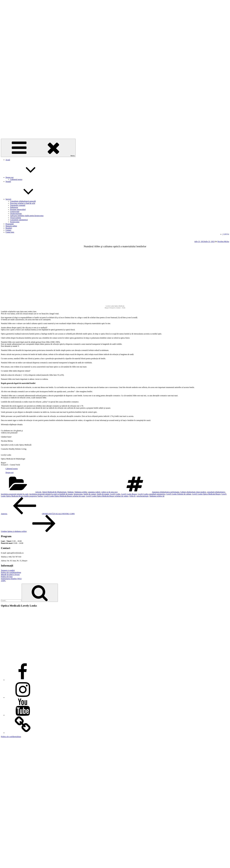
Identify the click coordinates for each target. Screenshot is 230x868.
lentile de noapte (103, 494)
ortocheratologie (142, 496)
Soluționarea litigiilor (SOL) (11, 579)
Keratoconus (15, 222)
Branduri (9, 228)
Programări (10, 224)
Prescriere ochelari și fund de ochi (23, 203)
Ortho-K (132, 496)
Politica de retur (7, 577)
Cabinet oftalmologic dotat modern (193, 492)
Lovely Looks (115, 494)
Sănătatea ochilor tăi (157, 496)
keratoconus (78, 494)
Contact (8, 230)
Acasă (8, 160)
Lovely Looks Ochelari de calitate (179, 494)
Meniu (38, 148)
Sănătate (70, 492)
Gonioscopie (15, 212)
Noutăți (8, 182)
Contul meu (10, 232)
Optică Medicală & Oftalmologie (54, 492)
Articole (38, 492)
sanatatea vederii (94, 492)
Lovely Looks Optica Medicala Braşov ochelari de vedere (107, 496)
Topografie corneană (18, 205)
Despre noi (27, 177)
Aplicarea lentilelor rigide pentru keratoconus (27, 216)
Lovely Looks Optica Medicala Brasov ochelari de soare (64, 496)
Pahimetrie (14, 207)
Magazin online (11, 226)
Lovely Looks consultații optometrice (152, 494)
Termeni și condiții (8, 570)
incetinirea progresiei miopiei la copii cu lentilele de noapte (51, 494)
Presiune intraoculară (18, 209)
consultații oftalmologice (216, 492)
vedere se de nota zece (109, 492)
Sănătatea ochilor (81, 492)
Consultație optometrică (19, 220)
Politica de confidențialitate (11, 572)
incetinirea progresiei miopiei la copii (15, 494)
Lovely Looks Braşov (129, 494)
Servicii (26, 199)
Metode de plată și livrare (10, 575)
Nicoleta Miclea (223, 241)
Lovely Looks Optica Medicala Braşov (206, 494)
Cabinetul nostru (16, 179)
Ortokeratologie (16, 214)
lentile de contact (90, 494)
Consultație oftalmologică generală (23, 201)
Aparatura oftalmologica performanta (166, 492)
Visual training (16, 218)
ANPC (3, 581)
